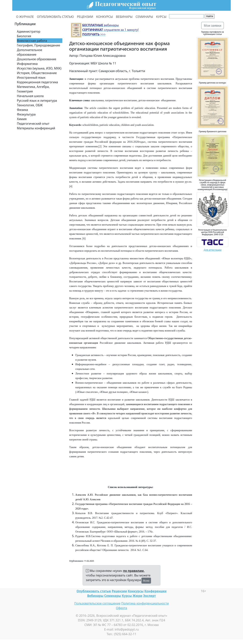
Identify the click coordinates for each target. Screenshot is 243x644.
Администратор (29, 31)
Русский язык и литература (37, 101)
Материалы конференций (36, 128)
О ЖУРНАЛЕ (25, 17)
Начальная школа (30, 96)
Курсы (127, 596)
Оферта (122, 608)
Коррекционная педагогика (37, 82)
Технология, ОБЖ (30, 105)
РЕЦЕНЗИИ (85, 17)
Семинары (113, 596)
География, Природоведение (38, 45)
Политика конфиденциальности (145, 603)
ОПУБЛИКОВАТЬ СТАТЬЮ (55, 17)
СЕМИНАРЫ (144, 17)
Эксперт (149, 596)
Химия (22, 119)
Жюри (138, 596)
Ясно (146, 581)
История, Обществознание (37, 73)
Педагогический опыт (33, 124)
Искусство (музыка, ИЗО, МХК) (39, 68)
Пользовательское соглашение (97, 603)
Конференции (155, 591)
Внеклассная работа (32, 41)
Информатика (27, 64)
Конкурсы (136, 591)
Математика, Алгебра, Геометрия (33, 89)
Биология (24, 36)
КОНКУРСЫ (105, 17)
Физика (22, 110)
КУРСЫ (161, 17)
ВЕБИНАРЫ (124, 17)
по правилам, (134, 571)
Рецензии (119, 591)
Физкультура (26, 114)
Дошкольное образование (37, 59)
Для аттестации (213, 250)
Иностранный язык (31, 78)
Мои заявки (213, 26)
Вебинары (95, 596)
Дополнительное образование (30, 52)
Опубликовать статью (94, 591)
